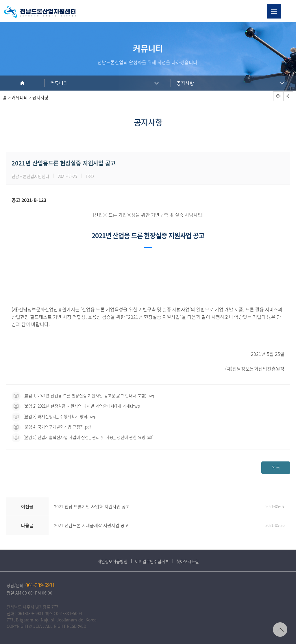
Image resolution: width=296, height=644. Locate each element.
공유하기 (288, 96)
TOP (280, 630)
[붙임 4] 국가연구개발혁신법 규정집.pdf (51, 427)
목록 (276, 468)
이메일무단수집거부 (152, 561)
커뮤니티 (59, 83)
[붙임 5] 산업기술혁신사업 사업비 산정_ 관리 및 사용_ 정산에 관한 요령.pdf (82, 437)
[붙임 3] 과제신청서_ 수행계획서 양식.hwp (54, 416)
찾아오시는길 (188, 561)
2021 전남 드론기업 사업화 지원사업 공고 (92, 507)
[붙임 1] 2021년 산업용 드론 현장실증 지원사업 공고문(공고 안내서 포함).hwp (83, 395)
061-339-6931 (40, 585)
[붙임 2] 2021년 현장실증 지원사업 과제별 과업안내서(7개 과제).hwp (76, 406)
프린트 (278, 96)
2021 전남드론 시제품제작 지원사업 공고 (91, 525)
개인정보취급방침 (112, 561)
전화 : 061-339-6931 (25, 613)
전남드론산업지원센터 (40, 12)
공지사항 (185, 83)
